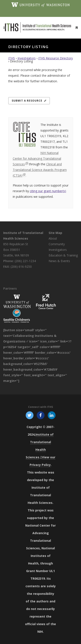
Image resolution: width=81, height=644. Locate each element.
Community (57, 244)
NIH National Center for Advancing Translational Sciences (37, 158)
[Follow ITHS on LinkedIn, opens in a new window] (52, 415)
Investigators (27, 58)
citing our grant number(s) (48, 191)
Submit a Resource (29, 101)
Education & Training (63, 255)
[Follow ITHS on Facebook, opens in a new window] (40, 415)
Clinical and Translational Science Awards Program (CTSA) (40, 170)
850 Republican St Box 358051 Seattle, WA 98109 (16, 250)
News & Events (59, 261)
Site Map (55, 233)
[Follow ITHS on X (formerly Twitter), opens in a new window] (29, 415)
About (53, 238)
